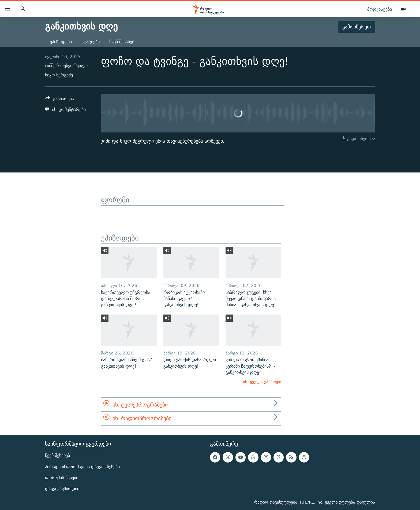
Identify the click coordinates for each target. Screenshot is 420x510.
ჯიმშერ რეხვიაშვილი (66, 66)
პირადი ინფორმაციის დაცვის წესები (82, 466)
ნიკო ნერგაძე (59, 75)
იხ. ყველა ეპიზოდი (262, 382)
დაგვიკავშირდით (63, 488)
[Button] (60, 100)
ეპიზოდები (61, 42)
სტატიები (91, 42)
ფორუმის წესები (62, 477)
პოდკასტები (380, 9)
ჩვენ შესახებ (122, 42)
